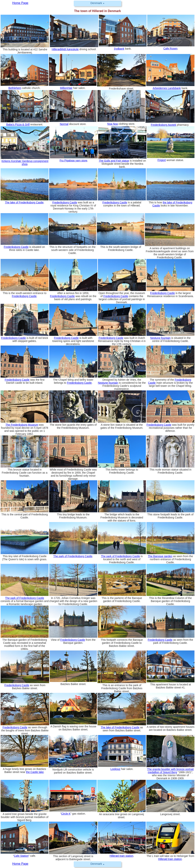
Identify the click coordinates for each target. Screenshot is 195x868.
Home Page (20, 864)
